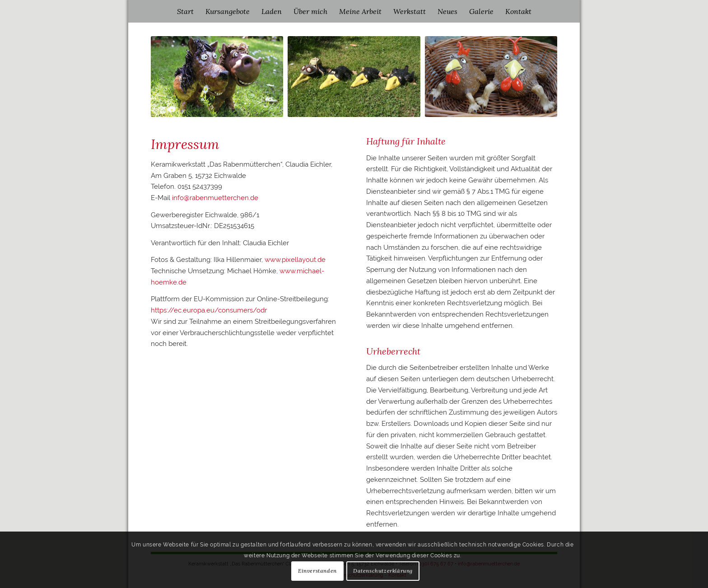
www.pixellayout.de (295, 260)
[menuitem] (185, 11)
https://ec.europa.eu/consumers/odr (209, 310)
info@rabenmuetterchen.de (215, 198)
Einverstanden (317, 571)
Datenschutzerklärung (383, 571)
